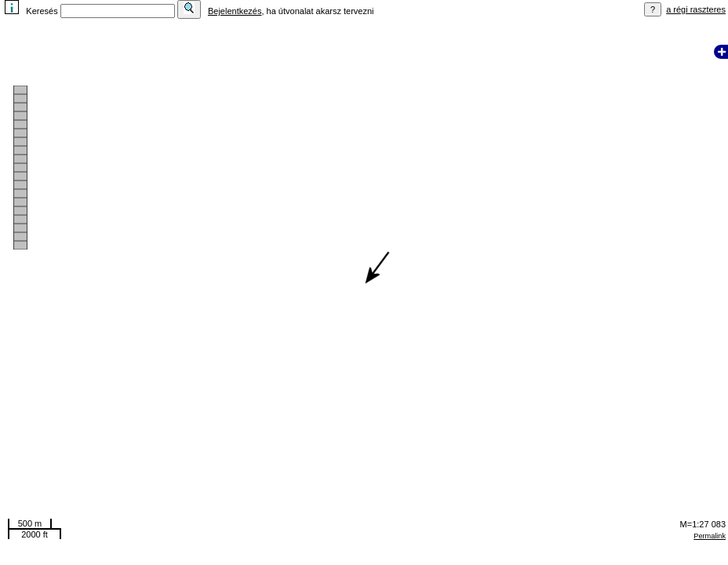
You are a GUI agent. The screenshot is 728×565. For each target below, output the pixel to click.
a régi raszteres (696, 9)
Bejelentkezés (235, 11)
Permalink (710, 536)
